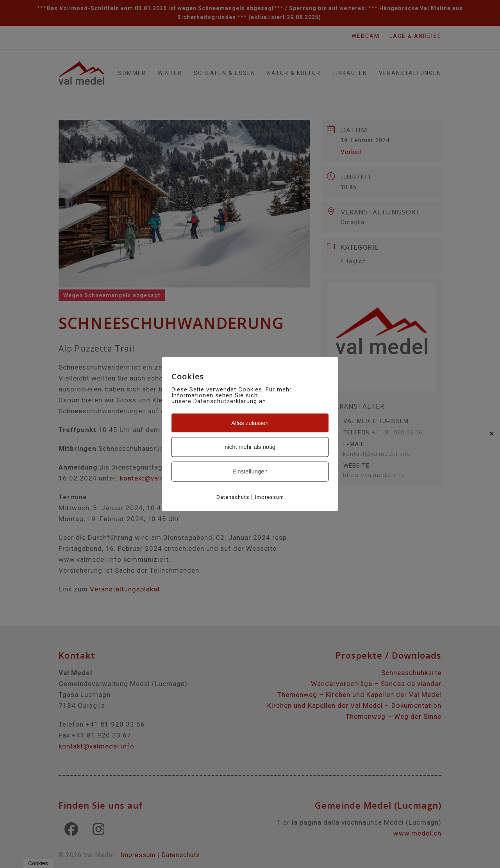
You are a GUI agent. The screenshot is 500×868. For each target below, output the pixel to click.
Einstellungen (250, 471)
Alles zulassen (250, 422)
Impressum (270, 497)
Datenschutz (233, 497)
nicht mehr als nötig (250, 447)
